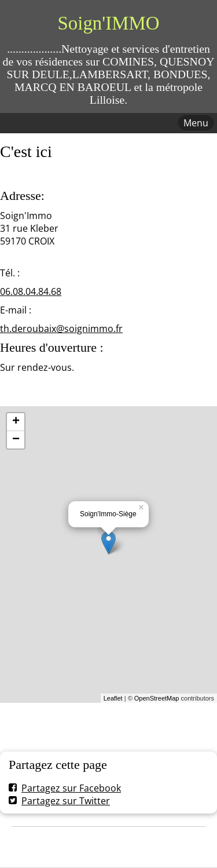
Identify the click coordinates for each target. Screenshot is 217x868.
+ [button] (16, 422)
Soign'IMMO (109, 23)
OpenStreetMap (157, 698)
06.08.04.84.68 (31, 291)
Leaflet (113, 698)
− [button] (16, 440)
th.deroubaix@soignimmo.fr (61, 329)
